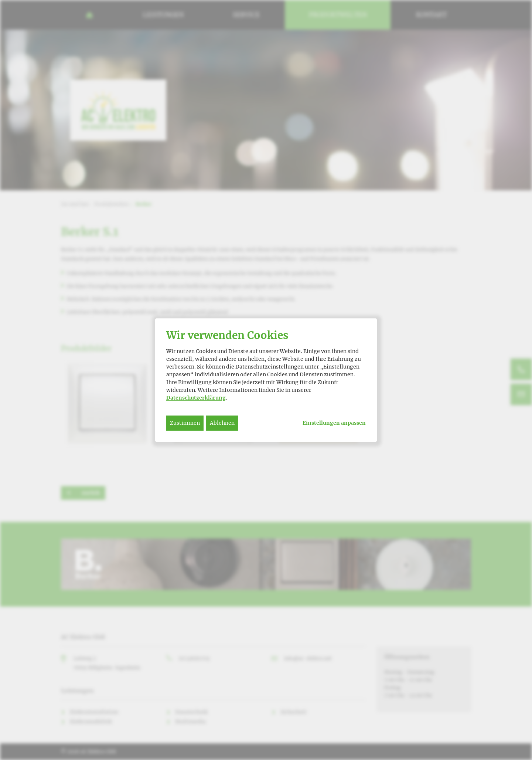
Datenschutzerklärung (196, 398)
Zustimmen (185, 423)
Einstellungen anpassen (334, 423)
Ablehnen (222, 423)
